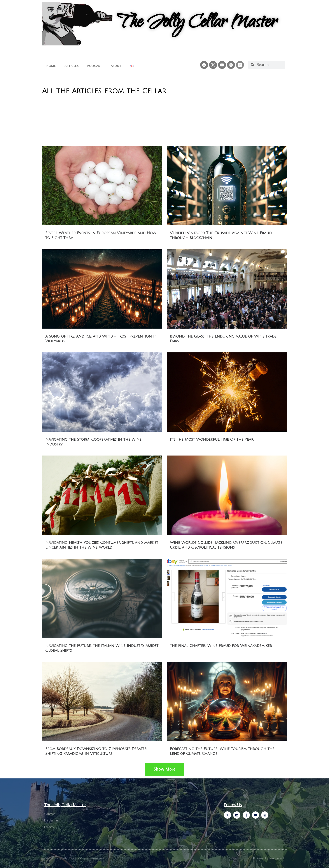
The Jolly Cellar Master (197, 24)
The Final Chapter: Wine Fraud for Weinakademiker (221, 646)
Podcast (95, 66)
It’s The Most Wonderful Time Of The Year (212, 439)
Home (51, 66)
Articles (72, 66)
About (116, 66)
